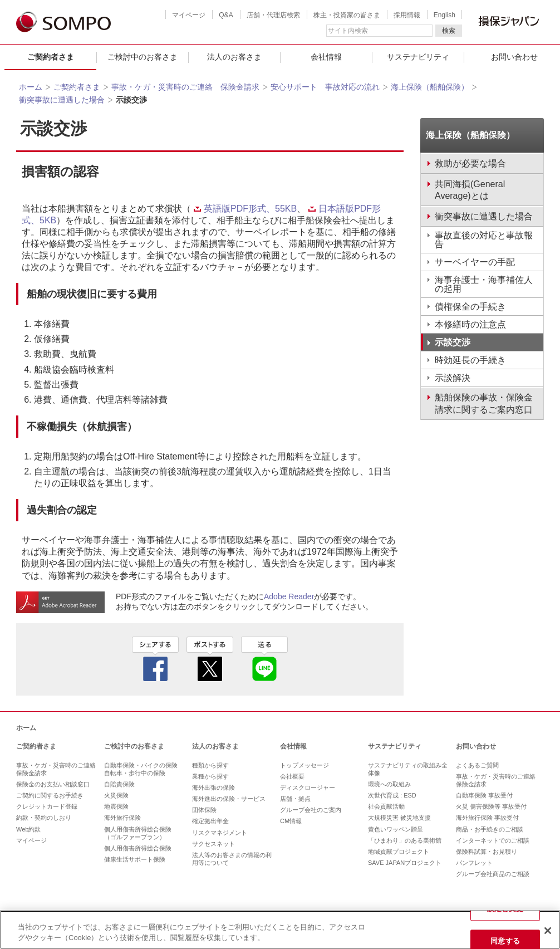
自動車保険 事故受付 (484, 795)
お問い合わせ (476, 746)
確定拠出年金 (210, 821)
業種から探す (210, 776)
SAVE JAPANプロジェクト (405, 863)
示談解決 (453, 378)
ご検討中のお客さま (143, 57)
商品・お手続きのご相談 (490, 829)
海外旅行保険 (122, 818)
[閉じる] (548, 931)
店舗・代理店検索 (273, 15)
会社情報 (326, 57)
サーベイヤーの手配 (475, 262)
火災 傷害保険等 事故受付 (491, 806)
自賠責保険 (119, 784)
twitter (210, 659)
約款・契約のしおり (44, 818)
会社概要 (292, 776)
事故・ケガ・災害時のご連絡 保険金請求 (185, 87)
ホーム (31, 87)
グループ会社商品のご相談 (493, 874)
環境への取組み (389, 784)
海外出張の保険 (213, 787)
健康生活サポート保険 (135, 859)
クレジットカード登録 (47, 806)
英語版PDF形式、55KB (245, 209)
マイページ (189, 15)
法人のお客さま (234, 57)
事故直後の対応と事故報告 (484, 240)
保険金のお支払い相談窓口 (53, 784)
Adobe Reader (289, 596)
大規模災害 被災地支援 (399, 818)
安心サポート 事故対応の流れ (325, 87)
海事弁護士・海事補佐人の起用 (484, 284)
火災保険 (116, 795)
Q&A (226, 15)
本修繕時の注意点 (470, 324)
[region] (280, 930)
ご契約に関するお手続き (50, 795)
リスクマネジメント (220, 833)
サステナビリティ (418, 57)
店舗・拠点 (295, 799)
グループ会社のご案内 (311, 810)
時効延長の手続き (470, 360)
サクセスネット (213, 844)
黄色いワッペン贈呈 (396, 829)
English (444, 15)
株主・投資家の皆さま (347, 15)
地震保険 (116, 806)
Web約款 (28, 829)
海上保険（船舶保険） (430, 87)
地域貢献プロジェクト (399, 852)
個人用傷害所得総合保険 (138, 848)
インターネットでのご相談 (493, 840)
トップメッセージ (304, 765)
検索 (449, 31)
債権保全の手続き (470, 307)
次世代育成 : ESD (392, 795)
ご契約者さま (51, 57)
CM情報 (291, 821)
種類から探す (210, 765)
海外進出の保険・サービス (229, 799)
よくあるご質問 (477, 765)
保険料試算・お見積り (487, 852)
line (264, 659)
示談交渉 (453, 342)
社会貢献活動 (386, 806)
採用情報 (407, 15)
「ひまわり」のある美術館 (405, 840)
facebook (155, 659)
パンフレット (474, 863)
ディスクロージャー (308, 787)
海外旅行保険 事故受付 (487, 818)
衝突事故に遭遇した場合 (62, 100)
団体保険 (204, 810)
